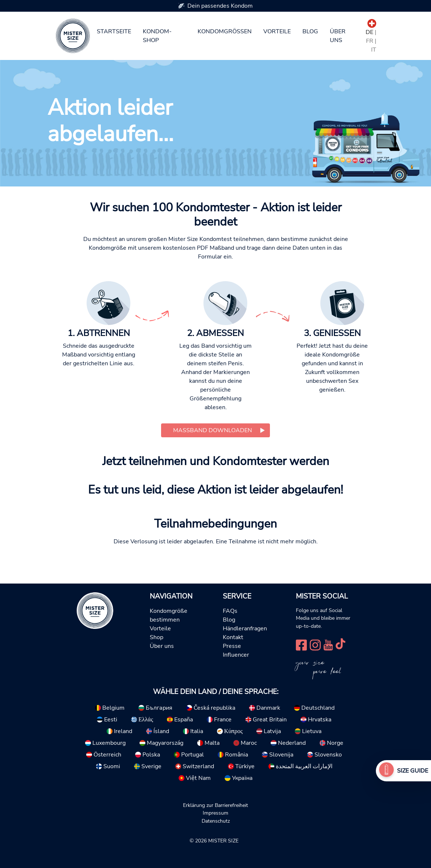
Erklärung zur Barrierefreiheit (215, 805)
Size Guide (413, 771)
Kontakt (233, 637)
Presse (232, 646)
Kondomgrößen (225, 31)
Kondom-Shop (157, 36)
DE (369, 32)
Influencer (236, 655)
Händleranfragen (245, 629)
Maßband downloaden (213, 430)
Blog (310, 31)
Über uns (338, 36)
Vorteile (277, 31)
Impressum (215, 813)
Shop (157, 637)
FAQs (230, 611)
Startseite (114, 31)
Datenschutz (216, 821)
